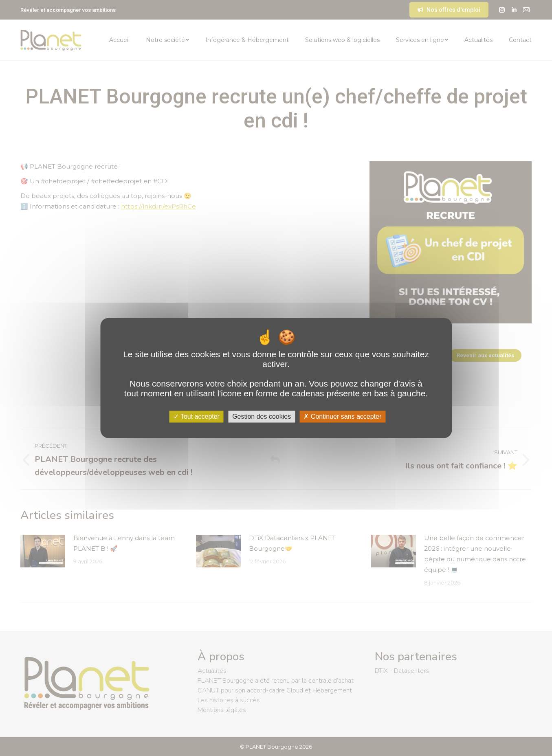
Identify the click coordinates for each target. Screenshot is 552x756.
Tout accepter (197, 416)
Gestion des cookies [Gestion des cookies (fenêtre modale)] (262, 416)
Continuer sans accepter (342, 416)
